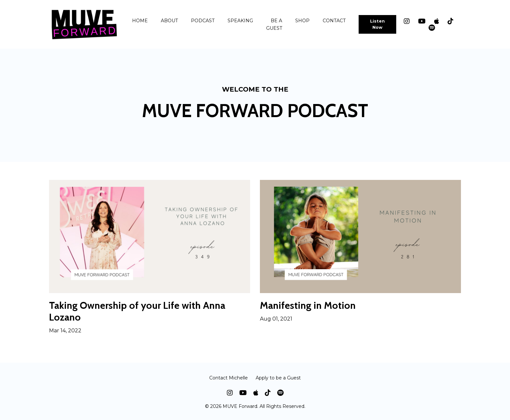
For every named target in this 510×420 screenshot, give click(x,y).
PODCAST (203, 21)
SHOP (302, 21)
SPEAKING (240, 21)
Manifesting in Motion (308, 306)
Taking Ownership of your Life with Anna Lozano (137, 311)
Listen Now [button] (378, 24)
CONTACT (334, 21)
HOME (140, 21)
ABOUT (169, 21)
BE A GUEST (274, 24)
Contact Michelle (229, 378)
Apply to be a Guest (278, 378)
